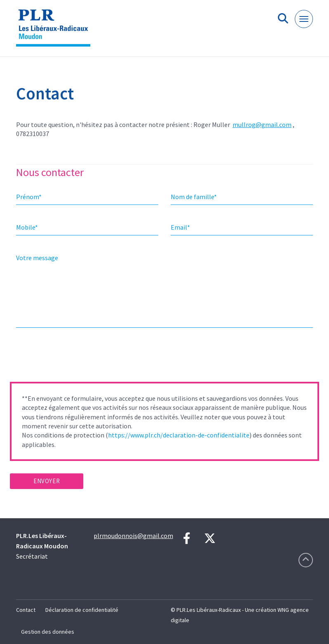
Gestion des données (48, 632)
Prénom (29, 197)
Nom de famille (194, 197)
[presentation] (73, 357)
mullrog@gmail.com (262, 125)
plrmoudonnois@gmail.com (133, 536)
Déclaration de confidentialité (82, 610)
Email (180, 227)
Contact (26, 610)
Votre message (37, 258)
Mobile (27, 227)
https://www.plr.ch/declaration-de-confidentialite (179, 435)
